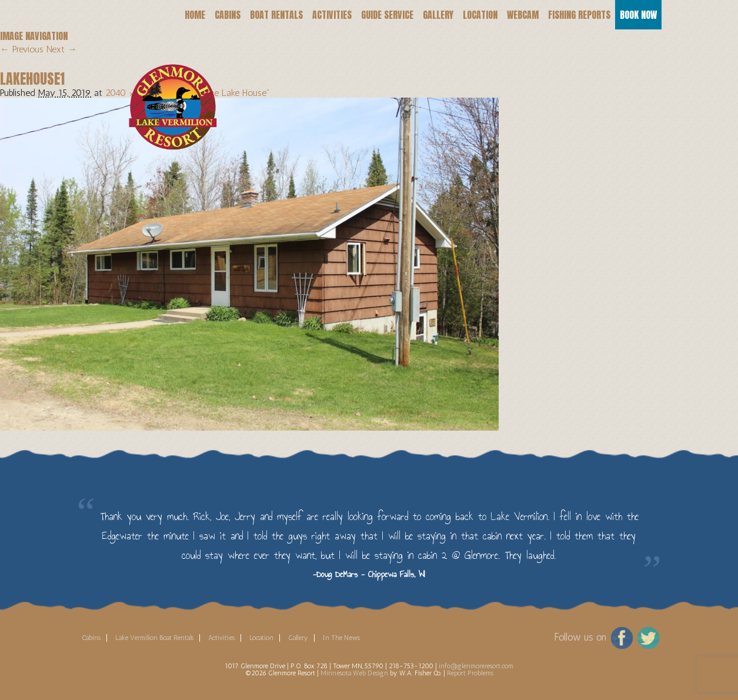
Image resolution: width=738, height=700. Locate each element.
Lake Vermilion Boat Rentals (154, 638)
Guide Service (387, 15)
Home (195, 15)
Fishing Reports (579, 15)
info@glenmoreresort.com (476, 666)
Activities (332, 15)
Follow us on (580, 637)
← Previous (22, 49)
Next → (62, 49)
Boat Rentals (276, 15)
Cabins (228, 15)
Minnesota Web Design (354, 673)
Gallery (438, 15)
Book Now (638, 15)
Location (480, 15)
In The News (341, 638)
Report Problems (470, 673)
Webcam (523, 15)
